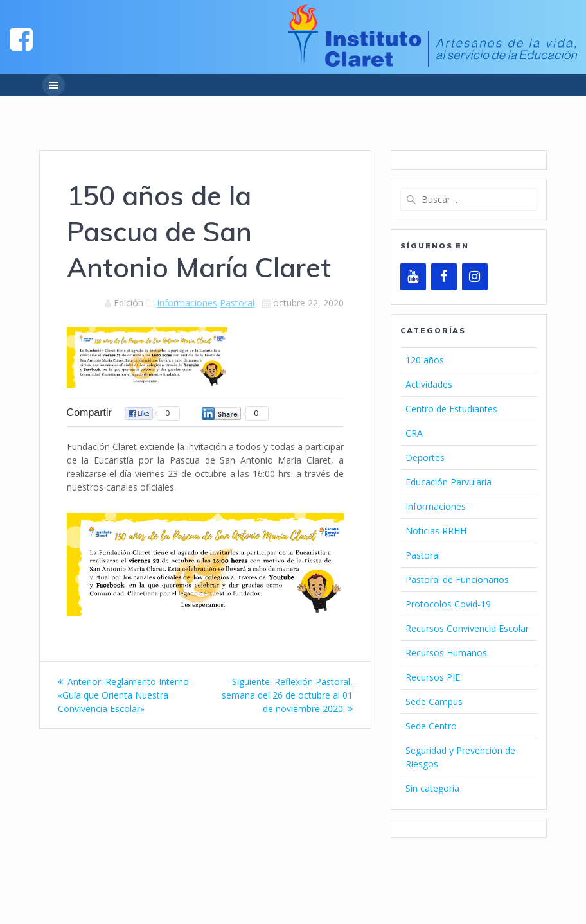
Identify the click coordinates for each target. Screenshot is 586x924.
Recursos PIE (433, 677)
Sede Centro (431, 726)
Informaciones (187, 303)
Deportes (425, 458)
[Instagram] (475, 277)
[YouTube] (413, 277)
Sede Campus (434, 702)
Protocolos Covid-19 (448, 604)
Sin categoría (432, 788)
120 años (425, 360)
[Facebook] (444, 277)
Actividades (429, 384)
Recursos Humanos (446, 653)
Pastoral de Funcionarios (457, 580)
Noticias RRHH (436, 531)
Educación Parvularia (448, 482)
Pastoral (237, 303)
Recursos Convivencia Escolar (467, 628)
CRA (414, 433)
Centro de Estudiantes (451, 409)
